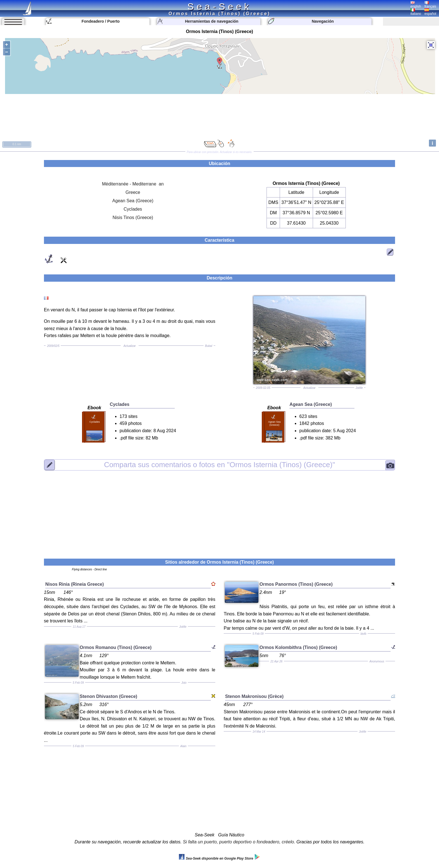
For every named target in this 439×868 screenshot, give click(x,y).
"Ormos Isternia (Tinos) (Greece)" (219, 465)
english (416, 5)
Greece (133, 192)
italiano (416, 12)
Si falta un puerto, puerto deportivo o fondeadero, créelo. (239, 842)
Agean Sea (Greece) (133, 201)
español (430, 12)
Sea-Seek (219, 6)
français (430, 5)
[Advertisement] (219, 511)
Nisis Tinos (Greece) (133, 217)
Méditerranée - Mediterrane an (133, 184)
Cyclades (133, 209)
